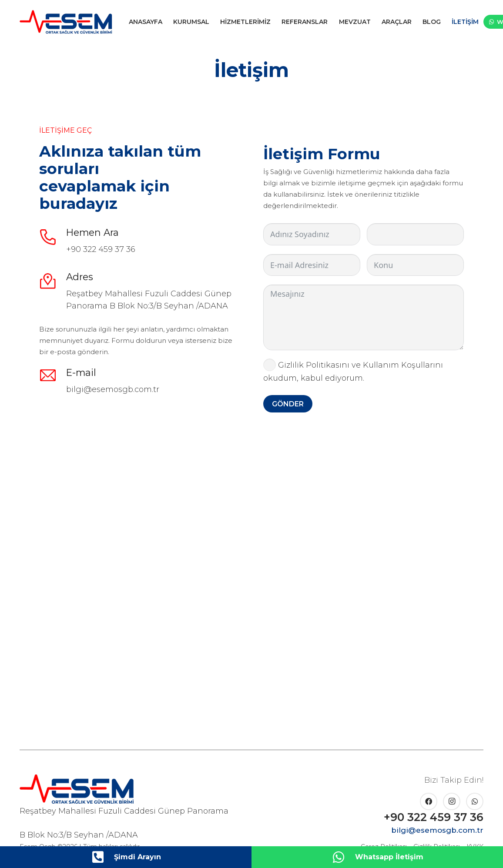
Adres (80, 277)
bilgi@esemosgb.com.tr (113, 389)
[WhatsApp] (475, 801)
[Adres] (53, 281)
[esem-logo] (66, 22)
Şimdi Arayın (137, 857)
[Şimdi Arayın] (102, 857)
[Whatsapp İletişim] (343, 857)
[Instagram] (452, 801)
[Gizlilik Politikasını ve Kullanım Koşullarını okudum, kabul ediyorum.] (270, 365)
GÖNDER (288, 404)
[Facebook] (429, 801)
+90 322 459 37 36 (101, 249)
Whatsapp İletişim (389, 857)
